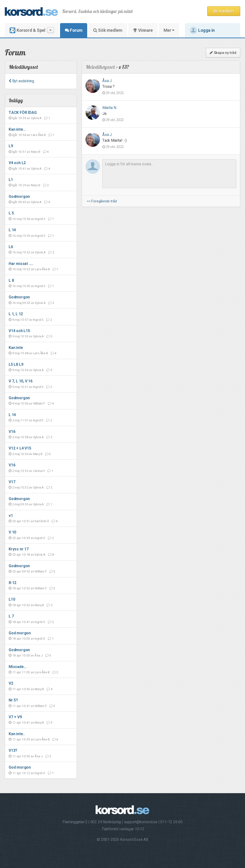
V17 (12, 482)
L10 (12, 599)
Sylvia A (36, 118)
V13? (13, 750)
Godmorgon (19, 196)
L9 (11, 146)
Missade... (18, 667)
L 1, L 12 (16, 314)
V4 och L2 (17, 163)
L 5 (11, 213)
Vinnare (143, 30)
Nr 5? (13, 700)
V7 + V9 (15, 717)
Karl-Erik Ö (42, 521)
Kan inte (16, 348)
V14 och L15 (19, 331)
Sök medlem (108, 30)
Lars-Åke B (38, 135)
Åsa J (39, 655)
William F (39, 403)
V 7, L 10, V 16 (21, 381)
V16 (12, 432)
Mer (169, 30)
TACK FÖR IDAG (23, 113)
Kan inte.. (17, 734)
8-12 (12, 583)
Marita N (109, 108)
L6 (11, 247)
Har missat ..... (21, 264)
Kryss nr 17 (19, 549)
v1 (11, 516)
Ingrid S (40, 219)
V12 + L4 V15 (20, 448)
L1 (11, 180)
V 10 (12, 532)
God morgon (20, 633)
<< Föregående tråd (102, 201)
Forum (74, 30)
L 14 (12, 230)
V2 (11, 683)
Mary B (36, 152)
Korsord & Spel (32, 30)
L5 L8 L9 (16, 364)
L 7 (11, 616)
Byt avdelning (21, 81)
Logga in (202, 30)
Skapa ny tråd (223, 53)
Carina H (39, 471)
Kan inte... (17, 129)
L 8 (11, 280)
